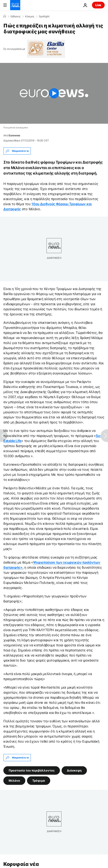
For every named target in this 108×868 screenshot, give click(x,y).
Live (98, 5)
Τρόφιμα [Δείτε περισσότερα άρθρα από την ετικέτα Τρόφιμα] (39, 781)
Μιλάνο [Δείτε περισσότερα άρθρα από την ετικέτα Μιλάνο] (14, 781)
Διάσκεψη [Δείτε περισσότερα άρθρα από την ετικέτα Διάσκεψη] (74, 770)
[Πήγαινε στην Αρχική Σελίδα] (15, 5)
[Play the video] (54, 93)
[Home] (5, 16)
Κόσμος (30, 16)
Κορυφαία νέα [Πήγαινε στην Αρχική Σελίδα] (21, 864)
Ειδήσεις (16, 16)
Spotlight (44, 16)
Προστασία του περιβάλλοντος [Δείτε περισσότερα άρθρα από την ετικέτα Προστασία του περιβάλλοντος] (32, 770)
